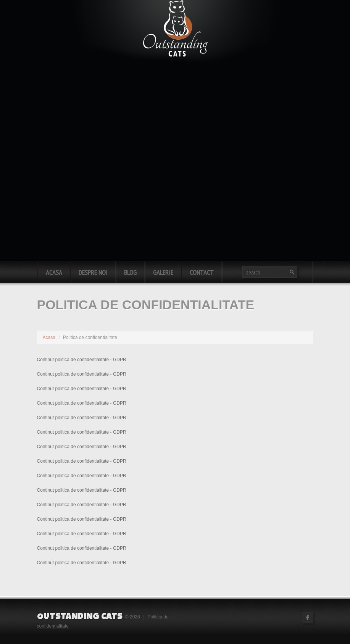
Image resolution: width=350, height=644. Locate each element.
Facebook (308, 618)
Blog (130, 272)
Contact (202, 272)
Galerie (163, 272)
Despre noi (93, 272)
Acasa (54, 272)
